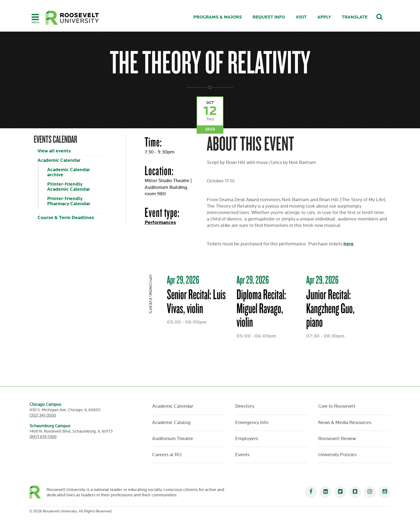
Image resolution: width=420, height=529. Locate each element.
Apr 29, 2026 (183, 280)
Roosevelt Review (337, 439)
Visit (301, 17)
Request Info (269, 17)
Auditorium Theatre (173, 439)
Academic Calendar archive (69, 172)
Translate (355, 17)
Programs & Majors (218, 17)
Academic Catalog (171, 423)
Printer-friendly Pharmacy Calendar (69, 201)
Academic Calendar (59, 160)
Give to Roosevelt (337, 406)
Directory (245, 406)
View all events (54, 151)
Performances (160, 222)
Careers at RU (167, 455)
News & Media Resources (345, 423)
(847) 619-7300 (43, 437)
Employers (247, 439)
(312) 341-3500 (43, 415)
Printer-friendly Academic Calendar (69, 187)
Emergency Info (252, 423)
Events (242, 455)
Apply (324, 17)
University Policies (337, 455)
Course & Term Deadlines (66, 218)
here (348, 244)
